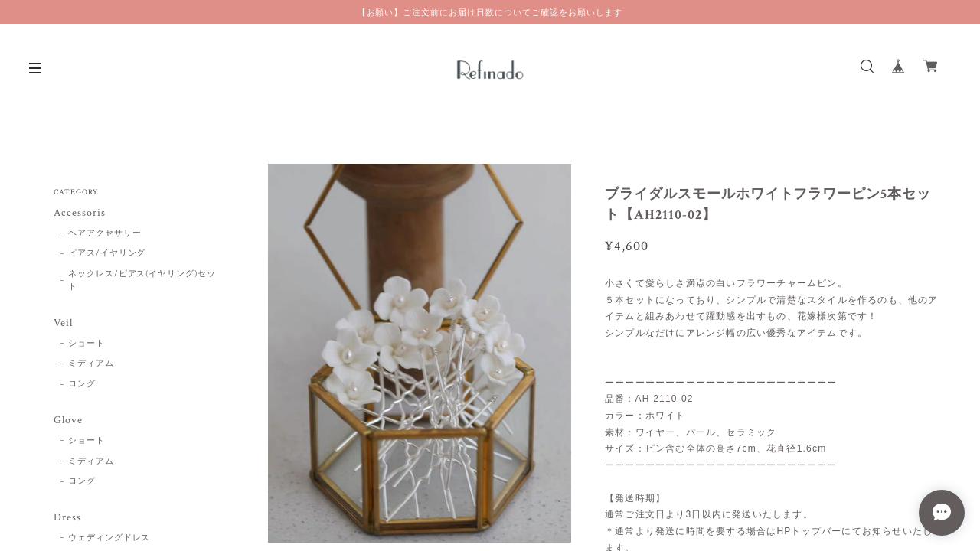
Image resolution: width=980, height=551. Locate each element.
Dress (67, 518)
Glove (68, 421)
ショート (87, 344)
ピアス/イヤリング (107, 253)
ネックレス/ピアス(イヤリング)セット (142, 280)
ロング (82, 384)
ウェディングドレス (109, 538)
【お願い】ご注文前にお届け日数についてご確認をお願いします (490, 12)
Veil (63, 323)
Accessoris (80, 213)
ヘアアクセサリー (105, 233)
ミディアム (91, 364)
